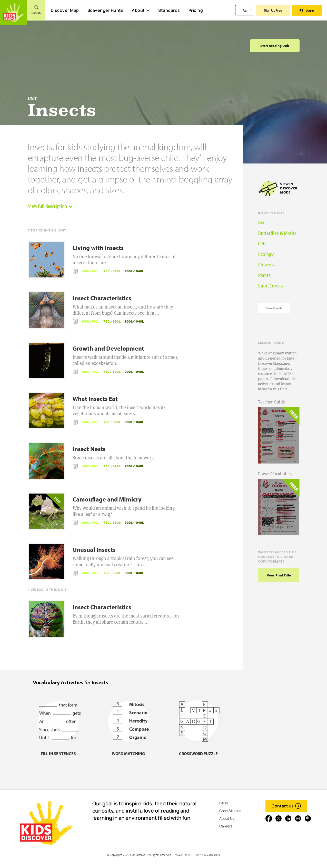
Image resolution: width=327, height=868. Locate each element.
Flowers (266, 265)
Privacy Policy (183, 855)
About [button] (141, 10)
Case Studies (230, 811)
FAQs (224, 803)
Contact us (286, 806)
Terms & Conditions (208, 855)
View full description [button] (50, 206)
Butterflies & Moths (277, 233)
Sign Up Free (273, 10)
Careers (226, 826)
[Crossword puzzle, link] (199, 750)
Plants (264, 275)
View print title (279, 575)
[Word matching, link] (128, 750)
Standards (169, 10)
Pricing (196, 10)
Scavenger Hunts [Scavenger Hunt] (105, 11)
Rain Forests (270, 286)
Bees (263, 223)
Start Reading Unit (275, 46)
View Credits (274, 308)
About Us (227, 818)
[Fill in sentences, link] (58, 750)
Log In (307, 10)
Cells (263, 244)
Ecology (266, 254)
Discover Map (65, 10)
